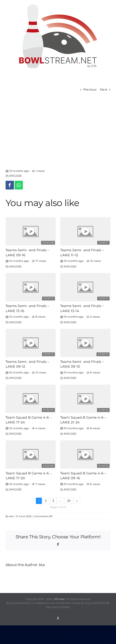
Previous (90, 90)
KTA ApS (59, 599)
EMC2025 (16, 176)
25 (69, 501)
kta (12, 516)
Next (104, 90)
